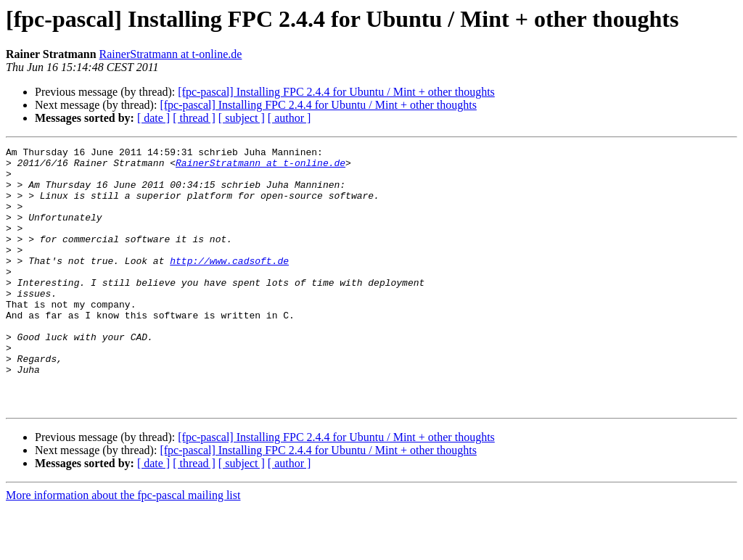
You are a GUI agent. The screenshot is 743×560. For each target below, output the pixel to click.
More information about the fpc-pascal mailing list (123, 547)
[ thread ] (194, 118)
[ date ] (153, 118)
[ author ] (290, 118)
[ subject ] (242, 118)
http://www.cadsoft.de (229, 284)
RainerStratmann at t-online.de (171, 54)
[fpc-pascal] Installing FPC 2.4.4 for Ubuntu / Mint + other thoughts (336, 92)
